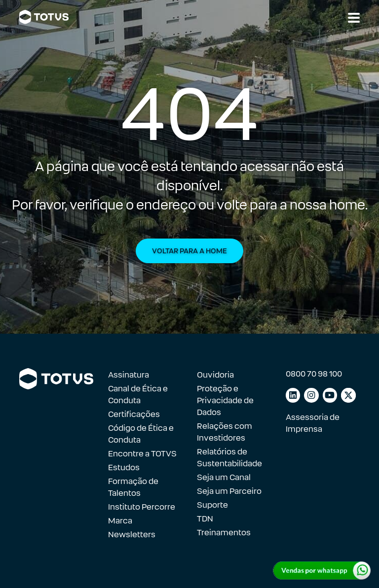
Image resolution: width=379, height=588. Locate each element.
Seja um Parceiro (229, 491)
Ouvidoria (215, 375)
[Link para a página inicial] (44, 17)
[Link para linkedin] (293, 395)
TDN (205, 519)
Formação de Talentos (133, 487)
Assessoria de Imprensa (313, 423)
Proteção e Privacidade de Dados (225, 400)
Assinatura (129, 375)
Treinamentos (224, 533)
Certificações (134, 414)
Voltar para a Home (189, 251)
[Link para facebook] (348, 395)
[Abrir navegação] (354, 18)
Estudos (124, 467)
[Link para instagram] (311, 395)
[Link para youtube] (330, 395)
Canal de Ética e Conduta (138, 395)
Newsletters (132, 535)
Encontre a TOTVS (142, 454)
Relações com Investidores (225, 432)
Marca (120, 521)
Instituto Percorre (142, 507)
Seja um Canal (224, 477)
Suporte (212, 505)
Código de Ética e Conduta (141, 434)
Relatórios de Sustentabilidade (229, 458)
